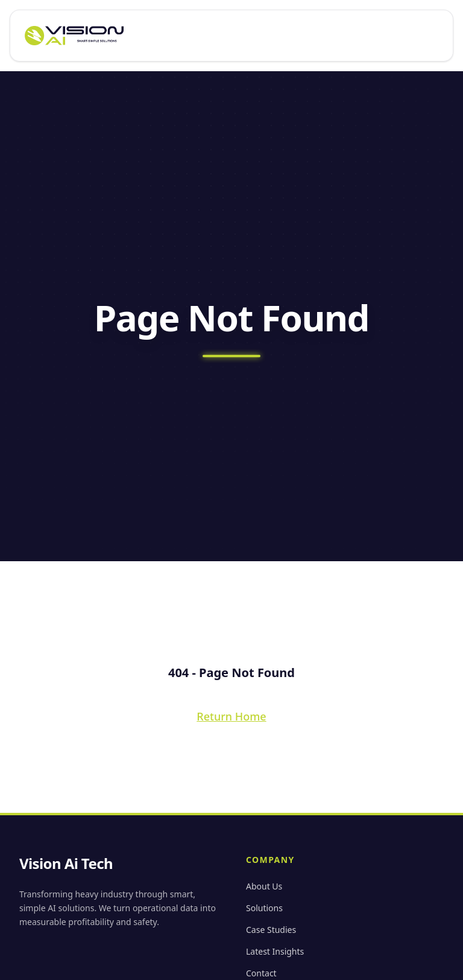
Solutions (264, 908)
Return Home (231, 716)
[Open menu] (433, 36)
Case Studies (271, 930)
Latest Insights (275, 951)
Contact (261, 973)
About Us (264, 886)
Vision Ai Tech (66, 864)
